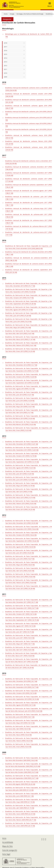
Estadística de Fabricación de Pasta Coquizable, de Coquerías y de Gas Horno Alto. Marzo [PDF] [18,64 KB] (29, 734)
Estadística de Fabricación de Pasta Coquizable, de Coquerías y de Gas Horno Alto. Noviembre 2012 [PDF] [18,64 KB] (29, 528)
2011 (6, 69)
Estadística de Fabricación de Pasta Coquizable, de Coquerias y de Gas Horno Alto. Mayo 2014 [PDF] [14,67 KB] (29, 405)
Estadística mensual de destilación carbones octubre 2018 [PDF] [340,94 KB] (29, 95)
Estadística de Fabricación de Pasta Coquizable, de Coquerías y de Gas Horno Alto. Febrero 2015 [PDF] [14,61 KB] (29, 344)
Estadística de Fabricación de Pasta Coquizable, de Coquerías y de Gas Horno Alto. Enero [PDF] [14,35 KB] (29, 429)
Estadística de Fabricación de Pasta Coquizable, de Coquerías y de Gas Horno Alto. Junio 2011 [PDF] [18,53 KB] (29, 637)
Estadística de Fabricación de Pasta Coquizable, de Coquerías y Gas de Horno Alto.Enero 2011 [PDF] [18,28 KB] (29, 666)
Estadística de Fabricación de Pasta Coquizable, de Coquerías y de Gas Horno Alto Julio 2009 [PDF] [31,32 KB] (29, 789)
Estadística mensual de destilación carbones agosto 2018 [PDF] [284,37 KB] (29, 107)
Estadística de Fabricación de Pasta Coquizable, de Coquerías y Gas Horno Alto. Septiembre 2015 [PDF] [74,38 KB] (29, 302)
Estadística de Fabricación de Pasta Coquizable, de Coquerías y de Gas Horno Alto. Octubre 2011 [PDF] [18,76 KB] (29, 613)
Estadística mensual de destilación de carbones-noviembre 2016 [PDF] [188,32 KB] (29, 259)
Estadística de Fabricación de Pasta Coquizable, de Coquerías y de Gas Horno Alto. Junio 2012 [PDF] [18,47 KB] (29, 558)
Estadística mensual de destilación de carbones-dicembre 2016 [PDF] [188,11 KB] (29, 253)
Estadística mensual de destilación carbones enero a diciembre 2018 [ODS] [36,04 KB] (29, 89)
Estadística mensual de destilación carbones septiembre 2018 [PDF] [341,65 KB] (29, 101)
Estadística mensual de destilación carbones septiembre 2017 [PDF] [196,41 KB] (29, 186)
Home (6, 14)
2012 (6, 66)
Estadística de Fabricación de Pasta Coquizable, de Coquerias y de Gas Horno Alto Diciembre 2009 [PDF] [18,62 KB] (29, 759)
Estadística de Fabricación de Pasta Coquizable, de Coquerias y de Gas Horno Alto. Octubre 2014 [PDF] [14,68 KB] (29, 376)
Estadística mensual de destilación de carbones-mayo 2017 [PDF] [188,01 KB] (29, 210)
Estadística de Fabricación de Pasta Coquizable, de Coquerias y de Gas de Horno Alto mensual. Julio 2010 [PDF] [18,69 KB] (29, 710)
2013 (6, 62)
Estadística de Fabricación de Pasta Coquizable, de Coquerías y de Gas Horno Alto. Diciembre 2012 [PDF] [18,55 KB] (29, 522)
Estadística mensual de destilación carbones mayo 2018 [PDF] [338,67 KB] (29, 125)
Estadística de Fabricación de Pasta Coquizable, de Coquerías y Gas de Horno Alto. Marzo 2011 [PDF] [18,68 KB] (29, 654)
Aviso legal (6, 854)
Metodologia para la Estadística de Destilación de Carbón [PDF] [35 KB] (29, 35)
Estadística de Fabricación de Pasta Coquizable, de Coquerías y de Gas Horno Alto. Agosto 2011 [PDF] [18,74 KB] (29, 625)
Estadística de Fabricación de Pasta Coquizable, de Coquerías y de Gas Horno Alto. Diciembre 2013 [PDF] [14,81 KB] (29, 443)
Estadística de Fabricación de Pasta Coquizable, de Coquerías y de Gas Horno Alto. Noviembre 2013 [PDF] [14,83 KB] (29, 449)
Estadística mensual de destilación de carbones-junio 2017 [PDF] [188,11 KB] (29, 204)
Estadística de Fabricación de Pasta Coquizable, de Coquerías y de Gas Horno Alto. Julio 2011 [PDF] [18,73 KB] (29, 631)
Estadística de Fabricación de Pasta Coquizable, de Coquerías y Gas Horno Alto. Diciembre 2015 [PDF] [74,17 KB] (29, 285)
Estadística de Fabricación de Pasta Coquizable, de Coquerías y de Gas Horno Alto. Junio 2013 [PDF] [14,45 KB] (29, 478)
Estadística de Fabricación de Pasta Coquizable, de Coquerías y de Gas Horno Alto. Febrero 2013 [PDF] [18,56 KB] (29, 502)
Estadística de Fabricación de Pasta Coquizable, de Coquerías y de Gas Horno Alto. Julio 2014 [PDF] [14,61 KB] (29, 393)
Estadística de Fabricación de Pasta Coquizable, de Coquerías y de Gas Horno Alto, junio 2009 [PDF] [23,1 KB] (29, 795)
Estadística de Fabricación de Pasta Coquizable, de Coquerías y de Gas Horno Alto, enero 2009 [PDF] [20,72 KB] (29, 825)
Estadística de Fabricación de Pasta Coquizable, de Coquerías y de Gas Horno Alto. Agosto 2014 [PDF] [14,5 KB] (29, 388)
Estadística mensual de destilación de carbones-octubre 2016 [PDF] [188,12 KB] (29, 265)
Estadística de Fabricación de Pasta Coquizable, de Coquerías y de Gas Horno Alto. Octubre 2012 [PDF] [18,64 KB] (29, 534)
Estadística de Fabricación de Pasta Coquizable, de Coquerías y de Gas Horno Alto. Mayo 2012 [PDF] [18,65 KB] (29, 564)
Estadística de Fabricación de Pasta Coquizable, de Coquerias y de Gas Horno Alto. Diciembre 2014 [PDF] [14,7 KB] (29, 364)
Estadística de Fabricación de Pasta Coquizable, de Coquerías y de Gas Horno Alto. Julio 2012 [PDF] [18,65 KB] (29, 552)
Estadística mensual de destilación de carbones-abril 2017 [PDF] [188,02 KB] (29, 216)
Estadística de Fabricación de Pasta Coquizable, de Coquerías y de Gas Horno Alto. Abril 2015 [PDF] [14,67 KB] (29, 332)
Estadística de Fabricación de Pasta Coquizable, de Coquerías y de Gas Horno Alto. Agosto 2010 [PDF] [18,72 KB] (29, 704)
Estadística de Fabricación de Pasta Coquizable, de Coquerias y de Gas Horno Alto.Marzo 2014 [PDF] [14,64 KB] (29, 417)
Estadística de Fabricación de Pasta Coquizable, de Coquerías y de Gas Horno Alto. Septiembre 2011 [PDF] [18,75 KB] (29, 619)
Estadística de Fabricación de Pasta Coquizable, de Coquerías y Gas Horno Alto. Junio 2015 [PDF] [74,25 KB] (29, 320)
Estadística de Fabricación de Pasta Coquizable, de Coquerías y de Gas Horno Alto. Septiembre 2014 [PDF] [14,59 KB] (29, 382)
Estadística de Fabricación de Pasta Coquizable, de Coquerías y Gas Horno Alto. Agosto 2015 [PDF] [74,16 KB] (29, 308)
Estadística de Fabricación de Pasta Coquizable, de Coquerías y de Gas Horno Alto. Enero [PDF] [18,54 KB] (29, 745)
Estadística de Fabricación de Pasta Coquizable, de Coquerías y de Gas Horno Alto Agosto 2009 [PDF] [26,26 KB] (29, 783)
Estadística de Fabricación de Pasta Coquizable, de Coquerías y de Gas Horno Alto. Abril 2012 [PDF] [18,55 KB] (29, 569)
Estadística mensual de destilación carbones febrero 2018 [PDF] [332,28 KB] (29, 143)
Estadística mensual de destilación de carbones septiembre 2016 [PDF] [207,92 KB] (29, 271)
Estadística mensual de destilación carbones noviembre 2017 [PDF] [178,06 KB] (29, 174)
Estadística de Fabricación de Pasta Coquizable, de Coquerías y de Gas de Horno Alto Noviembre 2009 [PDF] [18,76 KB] (29, 765)
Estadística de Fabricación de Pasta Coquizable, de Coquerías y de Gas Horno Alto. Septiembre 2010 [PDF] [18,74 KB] (29, 698)
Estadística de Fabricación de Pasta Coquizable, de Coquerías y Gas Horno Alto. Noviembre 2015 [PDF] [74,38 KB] (29, 291)
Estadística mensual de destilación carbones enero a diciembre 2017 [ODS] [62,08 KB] (29, 162)
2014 (6, 58)
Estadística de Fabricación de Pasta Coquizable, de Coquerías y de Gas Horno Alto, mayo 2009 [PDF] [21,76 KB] (29, 801)
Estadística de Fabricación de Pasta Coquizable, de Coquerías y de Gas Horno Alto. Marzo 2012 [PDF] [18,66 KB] (29, 575)
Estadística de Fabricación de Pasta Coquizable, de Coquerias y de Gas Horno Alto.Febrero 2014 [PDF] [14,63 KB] (29, 423)
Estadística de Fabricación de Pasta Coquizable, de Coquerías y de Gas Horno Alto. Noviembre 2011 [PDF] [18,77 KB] (29, 607)
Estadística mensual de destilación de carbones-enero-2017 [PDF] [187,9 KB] (29, 234)
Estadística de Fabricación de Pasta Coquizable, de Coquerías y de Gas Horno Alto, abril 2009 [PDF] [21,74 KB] (29, 807)
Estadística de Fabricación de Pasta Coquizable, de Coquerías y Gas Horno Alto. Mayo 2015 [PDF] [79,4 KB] (29, 326)
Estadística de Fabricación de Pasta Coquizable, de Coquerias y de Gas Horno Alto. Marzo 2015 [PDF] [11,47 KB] (29, 338)
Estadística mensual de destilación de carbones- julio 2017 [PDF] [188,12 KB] (29, 198)
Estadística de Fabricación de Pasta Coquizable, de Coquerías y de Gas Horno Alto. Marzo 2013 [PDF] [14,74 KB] (29, 496)
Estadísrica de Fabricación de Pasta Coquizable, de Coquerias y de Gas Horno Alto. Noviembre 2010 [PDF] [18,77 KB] (29, 686)
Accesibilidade (8, 842)
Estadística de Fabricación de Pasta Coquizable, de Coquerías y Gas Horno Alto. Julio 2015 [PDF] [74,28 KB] (29, 314)
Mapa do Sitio (7, 846)
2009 (6, 77)
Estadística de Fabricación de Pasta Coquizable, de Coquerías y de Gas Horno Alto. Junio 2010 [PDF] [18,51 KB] (29, 716)
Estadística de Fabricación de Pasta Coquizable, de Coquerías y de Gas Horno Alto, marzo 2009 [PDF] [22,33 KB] (29, 813)
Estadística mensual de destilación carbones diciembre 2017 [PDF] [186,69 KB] (29, 168)
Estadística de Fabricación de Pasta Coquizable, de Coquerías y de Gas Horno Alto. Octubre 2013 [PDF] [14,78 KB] (29, 455)
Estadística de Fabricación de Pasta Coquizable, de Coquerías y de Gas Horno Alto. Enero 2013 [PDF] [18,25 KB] (29, 508)
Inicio (4, 838)
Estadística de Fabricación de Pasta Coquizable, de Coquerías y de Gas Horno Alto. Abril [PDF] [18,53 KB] (29, 728)
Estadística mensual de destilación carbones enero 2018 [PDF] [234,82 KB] (29, 148)
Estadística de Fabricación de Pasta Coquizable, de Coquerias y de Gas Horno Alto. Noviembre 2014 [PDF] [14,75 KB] (29, 370)
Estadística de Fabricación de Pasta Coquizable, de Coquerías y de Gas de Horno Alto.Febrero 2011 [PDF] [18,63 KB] (29, 660)
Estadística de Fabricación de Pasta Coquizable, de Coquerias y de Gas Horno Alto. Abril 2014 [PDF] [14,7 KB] (29, 411)
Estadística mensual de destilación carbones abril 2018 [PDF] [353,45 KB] (29, 131)
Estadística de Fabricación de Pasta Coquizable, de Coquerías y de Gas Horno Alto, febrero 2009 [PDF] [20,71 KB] (29, 819)
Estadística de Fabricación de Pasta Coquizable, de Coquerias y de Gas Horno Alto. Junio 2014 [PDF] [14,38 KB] (29, 399)
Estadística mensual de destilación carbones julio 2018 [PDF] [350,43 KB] (29, 113)
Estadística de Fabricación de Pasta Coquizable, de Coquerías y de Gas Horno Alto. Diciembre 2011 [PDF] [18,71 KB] (29, 601)
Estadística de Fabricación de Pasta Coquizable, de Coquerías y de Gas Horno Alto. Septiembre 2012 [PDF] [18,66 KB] (29, 540)
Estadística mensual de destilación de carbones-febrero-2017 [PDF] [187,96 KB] (29, 228)
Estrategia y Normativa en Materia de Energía (30, 14)
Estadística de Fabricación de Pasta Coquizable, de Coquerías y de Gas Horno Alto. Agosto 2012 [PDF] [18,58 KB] (29, 546)
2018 (6, 43)
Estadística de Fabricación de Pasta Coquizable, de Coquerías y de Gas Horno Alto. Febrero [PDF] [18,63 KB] (29, 740)
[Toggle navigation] (49, 5)
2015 (6, 54)
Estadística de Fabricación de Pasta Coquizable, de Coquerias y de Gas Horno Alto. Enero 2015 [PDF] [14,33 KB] (29, 350)
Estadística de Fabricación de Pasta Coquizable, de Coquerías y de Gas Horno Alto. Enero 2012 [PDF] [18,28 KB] (29, 587)
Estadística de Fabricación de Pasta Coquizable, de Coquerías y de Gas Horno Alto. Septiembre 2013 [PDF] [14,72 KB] (29, 461)
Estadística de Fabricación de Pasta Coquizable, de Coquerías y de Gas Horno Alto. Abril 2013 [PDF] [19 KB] (29, 490)
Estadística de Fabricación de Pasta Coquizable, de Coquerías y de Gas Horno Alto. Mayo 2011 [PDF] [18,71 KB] (29, 643)
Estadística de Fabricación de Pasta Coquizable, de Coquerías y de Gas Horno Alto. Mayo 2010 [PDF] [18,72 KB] (29, 722)
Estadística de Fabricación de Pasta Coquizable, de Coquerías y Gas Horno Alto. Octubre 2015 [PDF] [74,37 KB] (29, 297)
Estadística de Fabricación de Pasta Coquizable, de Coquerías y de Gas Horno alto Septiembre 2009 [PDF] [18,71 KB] (29, 777)
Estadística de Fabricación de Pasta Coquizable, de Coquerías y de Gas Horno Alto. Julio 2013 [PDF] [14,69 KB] (29, 473)
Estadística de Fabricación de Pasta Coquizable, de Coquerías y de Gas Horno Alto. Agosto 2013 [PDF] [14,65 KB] (29, 467)
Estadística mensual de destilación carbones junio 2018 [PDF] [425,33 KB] (29, 119)
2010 (6, 73)
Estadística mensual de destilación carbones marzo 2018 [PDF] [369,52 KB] (29, 137)
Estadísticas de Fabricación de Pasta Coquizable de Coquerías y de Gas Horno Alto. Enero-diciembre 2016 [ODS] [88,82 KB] (29, 247)
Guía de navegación (10, 850)
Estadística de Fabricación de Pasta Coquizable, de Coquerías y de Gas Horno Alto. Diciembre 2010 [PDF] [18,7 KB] (29, 680)
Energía (12, 14)
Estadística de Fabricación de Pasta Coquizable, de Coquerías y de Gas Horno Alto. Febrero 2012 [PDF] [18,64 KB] (29, 581)
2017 (6, 47)
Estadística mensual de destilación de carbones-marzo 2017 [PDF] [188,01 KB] (29, 222)
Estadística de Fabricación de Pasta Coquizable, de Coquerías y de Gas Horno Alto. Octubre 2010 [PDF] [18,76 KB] (29, 692)
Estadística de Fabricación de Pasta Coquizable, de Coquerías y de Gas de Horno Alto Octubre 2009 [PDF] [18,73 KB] (29, 771)
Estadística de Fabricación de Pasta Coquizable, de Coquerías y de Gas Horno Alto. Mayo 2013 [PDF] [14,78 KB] (29, 484)
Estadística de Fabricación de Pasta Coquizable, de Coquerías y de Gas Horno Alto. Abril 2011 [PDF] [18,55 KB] (29, 649)
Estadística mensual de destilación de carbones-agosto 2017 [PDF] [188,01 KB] (29, 192)
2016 (6, 50)
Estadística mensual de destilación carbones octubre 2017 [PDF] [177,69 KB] (29, 180)
